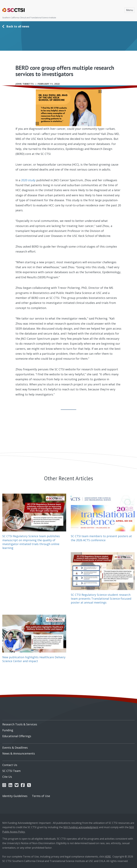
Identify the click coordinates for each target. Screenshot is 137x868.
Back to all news (18, 26)
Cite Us (7, 777)
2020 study (28, 180)
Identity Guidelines (15, 796)
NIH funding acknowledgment (81, 827)
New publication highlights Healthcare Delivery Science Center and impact (34, 659)
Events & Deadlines (15, 748)
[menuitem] (68, 723)
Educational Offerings (17, 736)
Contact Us (10, 765)
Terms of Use (41, 796)
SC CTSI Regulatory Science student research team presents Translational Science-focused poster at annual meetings (101, 599)
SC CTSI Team (11, 771)
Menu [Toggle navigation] (130, 10)
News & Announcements (19, 753)
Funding (8, 730)
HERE (108, 857)
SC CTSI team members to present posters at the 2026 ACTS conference (101, 538)
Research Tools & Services (20, 724)
